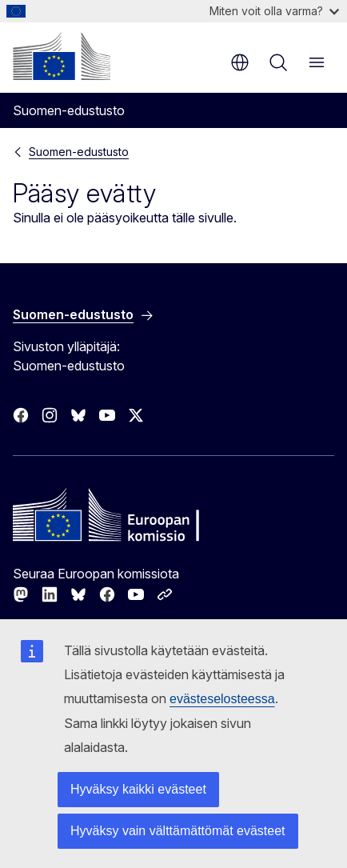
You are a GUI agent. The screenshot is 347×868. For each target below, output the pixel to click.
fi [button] (240, 62)
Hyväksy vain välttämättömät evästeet (178, 831)
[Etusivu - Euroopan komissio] (62, 56)
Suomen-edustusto (79, 152)
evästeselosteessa (222, 699)
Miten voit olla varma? (274, 11)
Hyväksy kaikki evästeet (138, 789)
